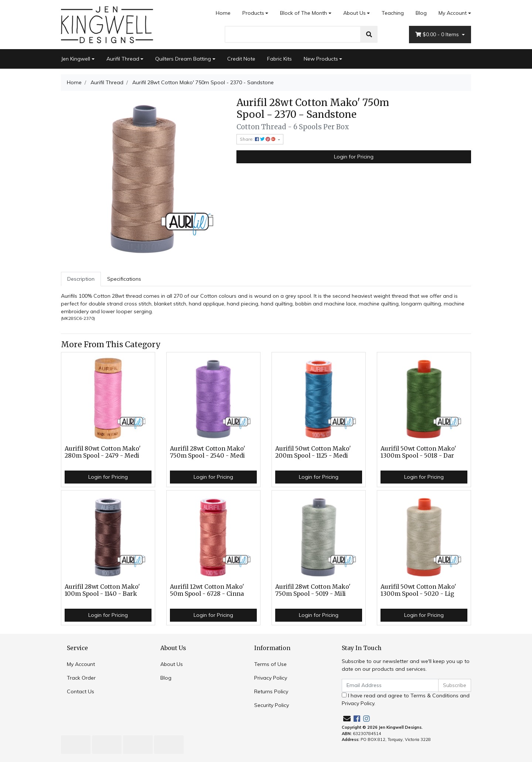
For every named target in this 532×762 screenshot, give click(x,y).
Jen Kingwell (76, 59)
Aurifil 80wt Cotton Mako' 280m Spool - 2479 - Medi (103, 452)
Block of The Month (303, 13)
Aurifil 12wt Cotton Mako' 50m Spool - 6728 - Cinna (207, 590)
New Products (321, 59)
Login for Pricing (354, 157)
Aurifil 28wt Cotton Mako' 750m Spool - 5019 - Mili (313, 590)
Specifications (124, 279)
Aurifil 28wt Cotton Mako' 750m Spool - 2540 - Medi (208, 452)
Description (81, 279)
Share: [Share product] (258, 139)
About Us (354, 13)
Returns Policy (271, 691)
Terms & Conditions (434, 696)
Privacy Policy (271, 678)
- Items (438, 35)
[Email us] (347, 719)
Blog (421, 13)
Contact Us (81, 691)
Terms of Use (270, 664)
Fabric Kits (279, 59)
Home (223, 13)
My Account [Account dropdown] (453, 13)
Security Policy (272, 705)
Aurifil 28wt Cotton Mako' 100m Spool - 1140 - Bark (102, 590)
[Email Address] (390, 685)
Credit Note (241, 59)
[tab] (81, 279)
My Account (81, 664)
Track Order (81, 678)
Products (253, 13)
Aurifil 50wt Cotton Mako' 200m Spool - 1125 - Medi (313, 452)
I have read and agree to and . (406, 699)
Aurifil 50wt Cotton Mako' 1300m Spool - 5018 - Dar (418, 452)
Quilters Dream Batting (183, 59)
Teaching (393, 13)
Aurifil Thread (123, 59)
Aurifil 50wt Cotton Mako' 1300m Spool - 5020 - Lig (418, 590)
